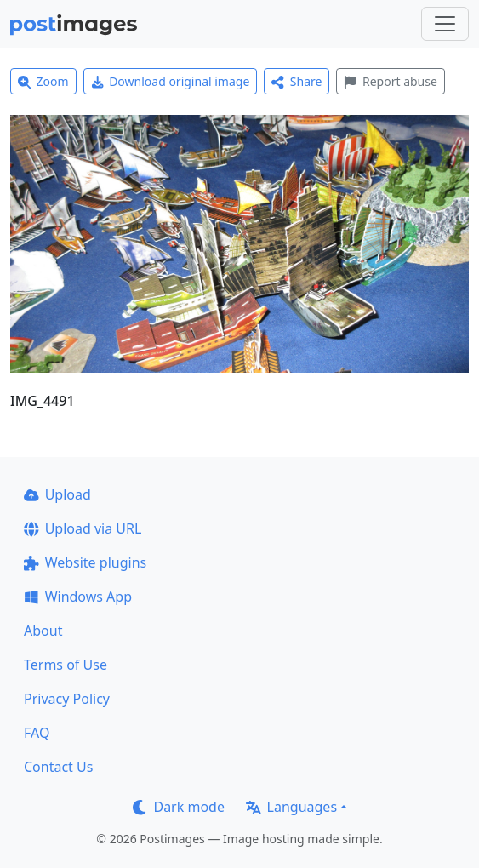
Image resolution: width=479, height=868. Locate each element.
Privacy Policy (67, 699)
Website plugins (85, 562)
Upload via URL (83, 528)
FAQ (37, 733)
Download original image (171, 81)
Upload (57, 494)
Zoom (43, 81)
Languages (291, 807)
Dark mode (179, 807)
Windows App (78, 597)
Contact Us (58, 767)
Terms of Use (66, 665)
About (43, 631)
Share (297, 81)
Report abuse (390, 81)
